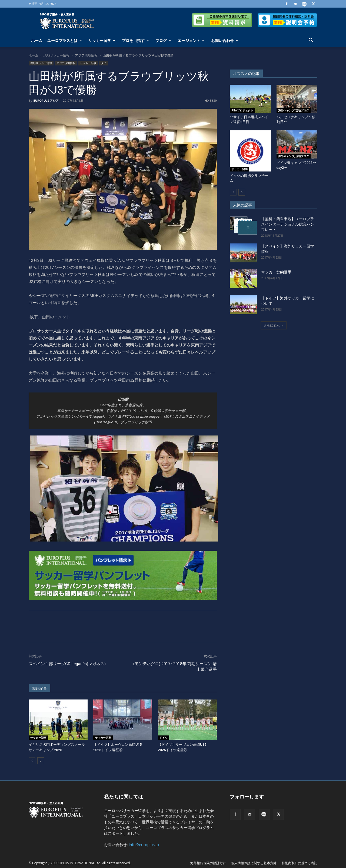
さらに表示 (274, 325)
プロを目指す (135, 40)
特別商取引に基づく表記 (300, 863)
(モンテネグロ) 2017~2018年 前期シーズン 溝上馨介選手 (175, 667)
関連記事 (39, 688)
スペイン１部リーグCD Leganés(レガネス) (67, 664)
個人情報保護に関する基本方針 (254, 863)
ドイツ (164, 738)
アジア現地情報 (86, 55)
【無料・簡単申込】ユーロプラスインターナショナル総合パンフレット (288, 224)
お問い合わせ (225, 40)
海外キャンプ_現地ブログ (294, 110)
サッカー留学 (102, 40)
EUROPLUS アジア (46, 100)
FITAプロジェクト (242, 110)
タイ (104, 63)
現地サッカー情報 (56, 55)
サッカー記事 (88, 63)
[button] (311, 41)
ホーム (37, 40)
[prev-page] (32, 761)
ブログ (163, 40)
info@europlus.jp (144, 845)
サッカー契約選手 (276, 272)
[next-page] (41, 761)
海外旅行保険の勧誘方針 (208, 863)
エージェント (191, 40)
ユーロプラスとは (65, 40)
